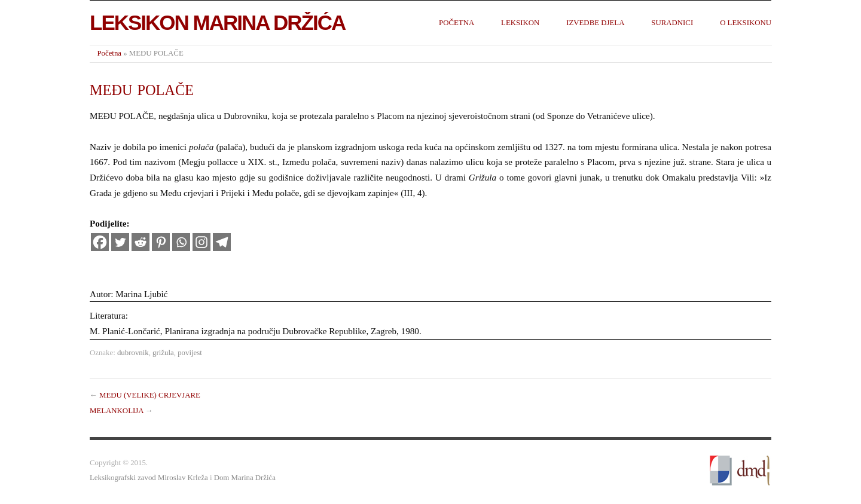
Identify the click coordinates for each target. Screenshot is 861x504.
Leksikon (520, 23)
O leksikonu (746, 23)
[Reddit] (141, 242)
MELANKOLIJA (117, 411)
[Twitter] (120, 242)
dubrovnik (133, 353)
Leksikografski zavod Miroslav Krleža (149, 478)
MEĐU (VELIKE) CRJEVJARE (150, 395)
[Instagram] (201, 242)
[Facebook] (100, 242)
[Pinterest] (161, 242)
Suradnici (672, 23)
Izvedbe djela (595, 23)
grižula (163, 353)
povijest (190, 353)
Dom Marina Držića (245, 478)
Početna (457, 23)
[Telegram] (222, 242)
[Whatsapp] (181, 242)
